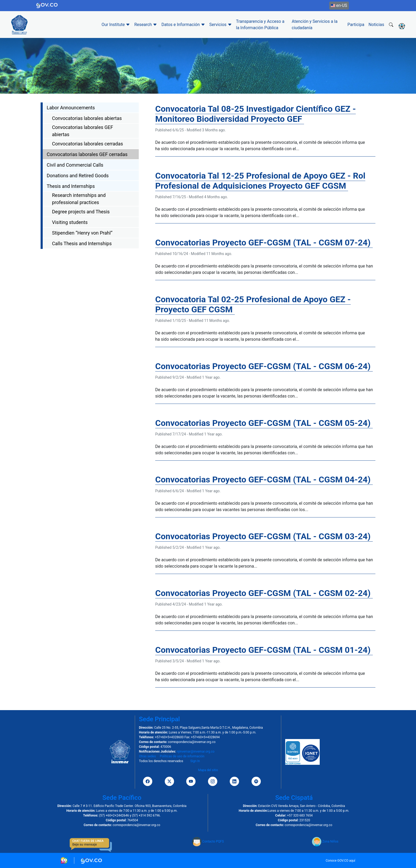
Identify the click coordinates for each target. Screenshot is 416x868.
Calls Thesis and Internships (82, 243)
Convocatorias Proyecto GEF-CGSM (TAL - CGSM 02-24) (264, 593)
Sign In (195, 761)
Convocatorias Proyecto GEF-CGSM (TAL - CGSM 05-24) (264, 423)
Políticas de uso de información (182, 756)
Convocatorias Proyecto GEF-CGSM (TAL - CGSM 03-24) (264, 536)
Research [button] (146, 25)
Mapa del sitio (208, 770)
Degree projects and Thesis (81, 212)
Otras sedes (148, 756)
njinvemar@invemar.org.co (196, 752)
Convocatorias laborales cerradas (88, 144)
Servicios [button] (221, 25)
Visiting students (70, 222)
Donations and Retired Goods (78, 176)
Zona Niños (325, 841)
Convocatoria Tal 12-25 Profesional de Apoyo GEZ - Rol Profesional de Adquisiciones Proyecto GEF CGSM (260, 181)
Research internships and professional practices (79, 199)
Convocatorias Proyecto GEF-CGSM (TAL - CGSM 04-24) (264, 480)
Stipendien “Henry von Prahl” (82, 233)
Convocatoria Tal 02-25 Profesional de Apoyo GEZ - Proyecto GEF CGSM (253, 304)
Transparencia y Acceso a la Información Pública (260, 25)
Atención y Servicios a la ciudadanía (315, 25)
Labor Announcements (71, 108)
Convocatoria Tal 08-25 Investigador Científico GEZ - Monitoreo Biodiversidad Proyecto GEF (255, 114)
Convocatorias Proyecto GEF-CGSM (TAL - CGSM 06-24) (264, 366)
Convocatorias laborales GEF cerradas (87, 154)
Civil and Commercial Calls (75, 165)
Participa (356, 25)
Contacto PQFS (208, 841)
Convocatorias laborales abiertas (87, 118)
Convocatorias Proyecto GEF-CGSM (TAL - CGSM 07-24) (264, 243)
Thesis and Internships (71, 186)
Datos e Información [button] (183, 25)
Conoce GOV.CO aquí (340, 861)
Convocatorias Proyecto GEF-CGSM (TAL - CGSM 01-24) (264, 650)
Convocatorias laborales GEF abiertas (83, 131)
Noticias (376, 25)
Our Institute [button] (116, 25)
